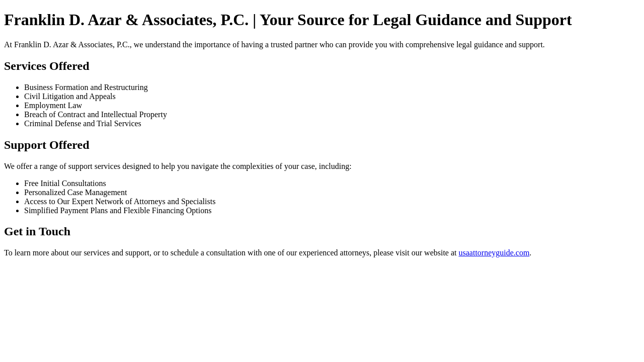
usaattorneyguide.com (494, 253)
